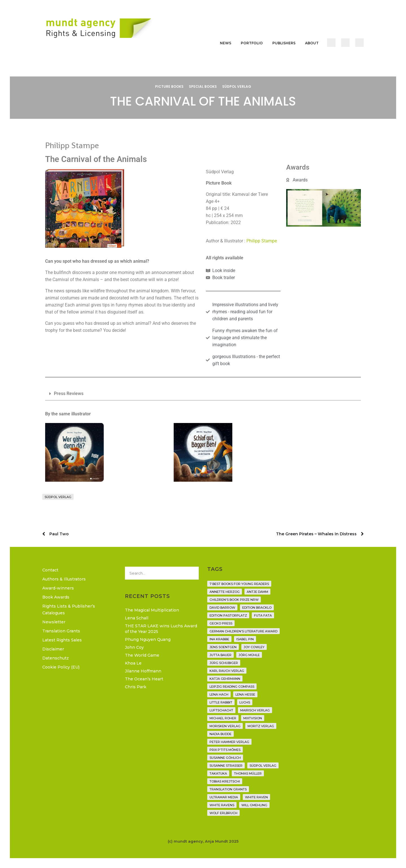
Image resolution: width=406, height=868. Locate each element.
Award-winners (58, 588)
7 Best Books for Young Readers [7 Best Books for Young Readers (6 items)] (239, 584)
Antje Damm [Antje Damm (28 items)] (257, 592)
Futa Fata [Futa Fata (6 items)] (263, 615)
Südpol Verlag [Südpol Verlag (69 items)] (263, 766)
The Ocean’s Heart (144, 679)
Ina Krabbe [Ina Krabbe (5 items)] (219, 639)
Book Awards (56, 597)
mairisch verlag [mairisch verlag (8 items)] (255, 710)
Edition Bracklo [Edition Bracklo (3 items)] (257, 608)
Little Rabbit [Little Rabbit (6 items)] (221, 702)
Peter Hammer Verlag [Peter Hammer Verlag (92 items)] (229, 742)
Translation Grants (61, 631)
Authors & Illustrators (64, 579)
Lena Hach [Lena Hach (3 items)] (219, 694)
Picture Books (169, 86)
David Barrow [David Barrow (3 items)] (222, 608)
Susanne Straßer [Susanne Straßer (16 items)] (226, 766)
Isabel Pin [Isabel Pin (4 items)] (245, 639)
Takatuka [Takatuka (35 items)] (218, 773)
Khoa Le (133, 663)
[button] (203, 394)
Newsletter (54, 622)
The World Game (142, 655)
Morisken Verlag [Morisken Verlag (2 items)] (225, 726)
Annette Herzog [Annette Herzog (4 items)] (225, 592)
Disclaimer (53, 649)
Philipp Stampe (262, 241)
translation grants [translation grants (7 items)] (228, 789)
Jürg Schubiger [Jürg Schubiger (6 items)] (224, 663)
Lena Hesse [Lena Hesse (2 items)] (245, 694)
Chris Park (136, 687)
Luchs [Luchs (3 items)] (245, 702)
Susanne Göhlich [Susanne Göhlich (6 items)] (225, 758)
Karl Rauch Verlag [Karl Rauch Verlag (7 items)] (227, 671)
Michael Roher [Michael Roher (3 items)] (223, 718)
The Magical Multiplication (152, 610)
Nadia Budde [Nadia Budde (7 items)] (220, 734)
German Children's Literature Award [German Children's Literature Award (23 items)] (243, 631)
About (312, 43)
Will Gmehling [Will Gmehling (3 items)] (254, 805)
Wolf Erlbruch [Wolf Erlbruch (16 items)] (223, 813)
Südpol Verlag (237, 86)
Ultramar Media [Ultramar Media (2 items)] (224, 797)
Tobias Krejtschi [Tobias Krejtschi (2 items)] (225, 781)
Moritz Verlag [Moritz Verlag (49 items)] (261, 726)
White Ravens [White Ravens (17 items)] (222, 805)
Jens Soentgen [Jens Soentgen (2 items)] (223, 647)
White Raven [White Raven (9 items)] (256, 797)
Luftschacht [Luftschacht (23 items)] (221, 710)
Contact (50, 570)
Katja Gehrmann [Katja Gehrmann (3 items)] (225, 679)
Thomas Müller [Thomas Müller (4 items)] (248, 773)
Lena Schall (137, 618)
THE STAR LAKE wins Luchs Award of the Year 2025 (161, 629)
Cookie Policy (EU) (61, 667)
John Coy (134, 647)
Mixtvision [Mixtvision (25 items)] (253, 718)
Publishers (284, 43)
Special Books (203, 86)
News (226, 43)
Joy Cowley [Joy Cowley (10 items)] (254, 647)
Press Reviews (69, 394)
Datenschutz (56, 658)
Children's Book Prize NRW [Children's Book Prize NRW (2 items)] (234, 600)
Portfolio (252, 43)
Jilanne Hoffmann (143, 671)
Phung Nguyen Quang (148, 639)
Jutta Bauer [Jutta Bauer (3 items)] (220, 655)
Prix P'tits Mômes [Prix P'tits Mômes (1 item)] (225, 750)
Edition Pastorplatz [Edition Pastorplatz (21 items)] (228, 615)
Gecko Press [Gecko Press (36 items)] (221, 623)
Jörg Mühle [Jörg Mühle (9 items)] (249, 655)
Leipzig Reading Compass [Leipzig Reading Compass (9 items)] (232, 687)
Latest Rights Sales (62, 640)
